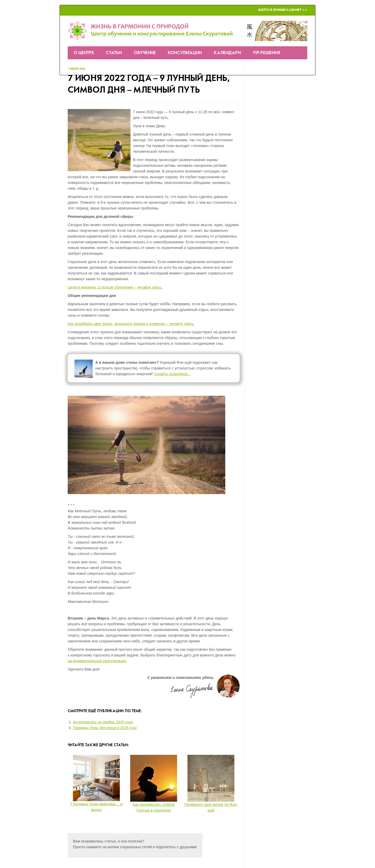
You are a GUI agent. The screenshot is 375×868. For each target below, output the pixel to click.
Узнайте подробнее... (173, 374)
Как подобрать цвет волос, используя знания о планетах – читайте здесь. (131, 324)
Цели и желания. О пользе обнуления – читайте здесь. (115, 287)
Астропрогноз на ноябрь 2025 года (103, 722)
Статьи (114, 53)
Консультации (185, 53)
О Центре (84, 53)
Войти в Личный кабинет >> (283, 10)
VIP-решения (267, 53)
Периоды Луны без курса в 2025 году (105, 728)
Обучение (145, 53)
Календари (227, 53)
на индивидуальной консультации (97, 661)
